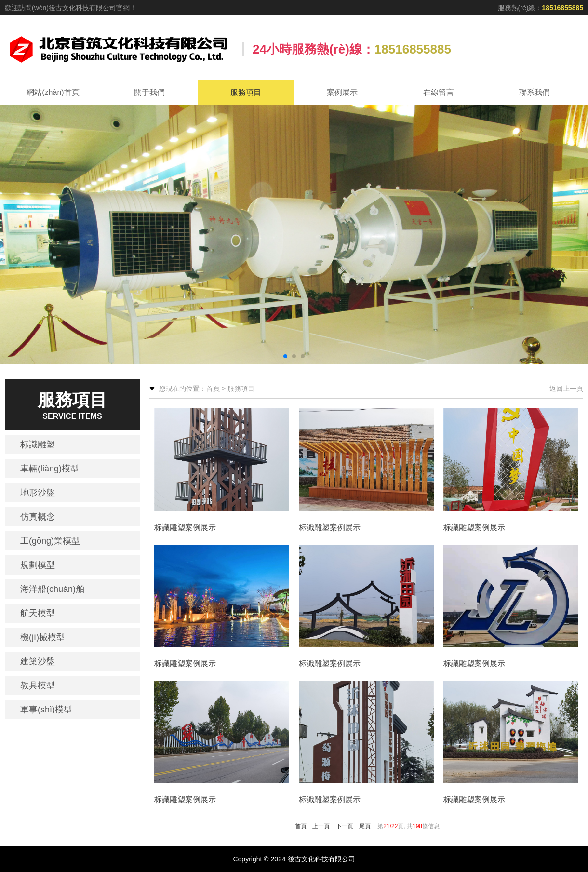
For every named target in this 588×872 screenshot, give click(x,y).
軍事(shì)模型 (46, 710)
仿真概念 (38, 517)
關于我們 (149, 92)
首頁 (301, 826)
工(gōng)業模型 (50, 541)
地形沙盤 (38, 493)
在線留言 (439, 92)
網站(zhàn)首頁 (53, 92)
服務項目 (246, 92)
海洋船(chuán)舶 (52, 589)
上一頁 (321, 826)
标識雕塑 (38, 444)
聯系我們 (535, 92)
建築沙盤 (38, 661)
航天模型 (38, 613)
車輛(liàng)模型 (50, 469)
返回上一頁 (566, 389)
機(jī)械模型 (43, 637)
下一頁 (345, 826)
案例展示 (342, 92)
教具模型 (38, 685)
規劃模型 (38, 565)
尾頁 (365, 826)
